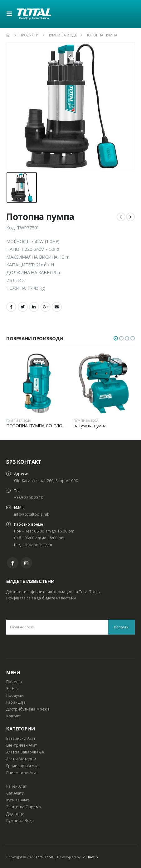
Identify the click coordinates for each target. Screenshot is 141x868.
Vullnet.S (90, 857)
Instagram (26, 563)
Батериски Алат (21, 738)
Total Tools (44, 857)
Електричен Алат (22, 745)
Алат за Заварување (25, 752)
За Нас (12, 688)
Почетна (14, 682)
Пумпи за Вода (20, 820)
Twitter (23, 307)
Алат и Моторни (21, 759)
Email (57, 307)
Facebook (11, 307)
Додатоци (15, 814)
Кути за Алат (17, 800)
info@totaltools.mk (32, 514)
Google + (46, 307)
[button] (116, 338)
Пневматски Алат (22, 772)
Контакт (13, 716)
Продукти (15, 695)
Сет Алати (15, 793)
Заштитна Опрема (24, 807)
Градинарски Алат (23, 766)
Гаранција (16, 702)
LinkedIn (34, 307)
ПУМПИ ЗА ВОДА (19, 421)
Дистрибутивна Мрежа (28, 709)
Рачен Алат (16, 786)
